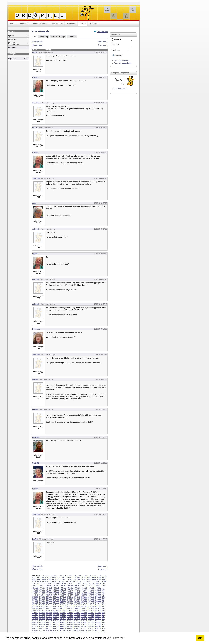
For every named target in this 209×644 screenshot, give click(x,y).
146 (68, 585)
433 (44, 613)
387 (103, 607)
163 (54, 587)
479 (58, 617)
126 (72, 583)
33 (38, 577)
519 (51, 620)
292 (65, 599)
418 (65, 611)
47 (73, 577)
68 (50, 579)
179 (37, 589)
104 (70, 581)
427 (96, 611)
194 (89, 589)
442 (75, 613)
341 (89, 603)
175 (96, 587)
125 (68, 583)
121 (54, 583)
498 (51, 619)
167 (68, 587)
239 (100, 593)
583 (54, 626)
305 (37, 601)
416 (58, 611)
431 (37, 613)
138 (40, 585)
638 (100, 630)
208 (65, 591)
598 (33, 628)
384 (93, 607)
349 (44, 605)
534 (103, 620)
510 (93, 619)
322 (96, 601)
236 (89, 593)
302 (100, 599)
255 (82, 595)
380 (79, 607)
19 (79, 575)
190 (75, 589)
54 (90, 577)
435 (51, 613)
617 (100, 628)
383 (89, 607)
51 (83, 577)
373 (54, 607)
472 (33, 617)
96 (45, 581)
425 (89, 611)
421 (75, 611)
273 (72, 597)
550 (86, 622)
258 (93, 595)
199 (33, 591)
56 (95, 577)
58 (100, 577)
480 (61, 617)
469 (96, 615)
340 (86, 603)
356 (68, 605)
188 (68, 589)
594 (93, 626)
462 (72, 615)
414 (51, 611)
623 (47, 630)
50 (80, 577)
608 (68, 628)
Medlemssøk (57, 24)
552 (93, 622)
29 (104, 575)
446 (89, 613)
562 (54, 624)
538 (44, 622)
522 (61, 620)
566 (68, 624)
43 (63, 577)
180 (40, 589)
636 (93, 630)
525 (72, 620)
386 (100, 607)
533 (100, 620)
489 (93, 617)
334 (65, 603)
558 (40, 624)
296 (79, 599)
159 (40, 587)
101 (59, 581)
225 (51, 593)
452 (37, 615)
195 (93, 589)
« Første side (37, 45)
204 (51, 591)
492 (103, 617)
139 (44, 585)
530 (89, 620)
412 (44, 611)
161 (47, 587)
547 (75, 622)
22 (86, 575)
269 (58, 597)
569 (79, 624)
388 (33, 609)
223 (44, 593)
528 (82, 620)
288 (51, 599)
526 (75, 620)
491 (100, 617)
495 (40, 619)
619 (33, 630)
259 (96, 595)
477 (51, 617)
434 (47, 613)
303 (103, 599)
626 (58, 630)
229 (65, 593)
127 (75, 583)
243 (40, 595)
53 (88, 577)
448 (96, 613)
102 (63, 581)
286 (44, 599)
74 (65, 579)
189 (72, 589)
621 (40, 630)
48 (75, 577)
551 (89, 622)
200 (37, 591)
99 (53, 581)
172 (86, 587)
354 (61, 605)
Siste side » (103, 45)
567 (72, 624)
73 (63, 579)
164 (58, 587)
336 (72, 603)
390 (40, 609)
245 (47, 595)
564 (61, 624)
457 (54, 615)
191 (79, 589)
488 (89, 617)
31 (33, 577)
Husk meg (116, 50)
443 (79, 613)
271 (65, 597)
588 (72, 626)
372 (51, 607)
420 (72, 611)
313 (65, 601)
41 (58, 577)
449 (100, 613)
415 (54, 611)
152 (89, 585)
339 (82, 603)
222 (40, 593)
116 (37, 583)
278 (89, 597)
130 (86, 583)
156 (103, 585)
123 (61, 583)
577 (33, 626)
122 (58, 583)
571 (86, 624)
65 (43, 579)
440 (68, 613)
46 (70, 577)
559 (44, 624)
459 (61, 615)
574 (96, 624)
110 (91, 581)
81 (83, 579)
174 (93, 587)
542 (58, 622)
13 (64, 575)
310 (54, 601)
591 (82, 626)
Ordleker (54, 37)
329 (47, 603)
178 (33, 589)
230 (68, 593)
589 (75, 626)
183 (51, 589)
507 (82, 619)
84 (90, 579)
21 (83, 575)
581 (47, 626)
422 (79, 611)
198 (103, 589)
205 (54, 591)
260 (100, 595)
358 (75, 605)
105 (73, 581)
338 (79, 603)
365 (100, 605)
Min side (94, 24)
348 (40, 605)
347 (37, 605)
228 (61, 593)
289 (54, 599)
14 (66, 575)
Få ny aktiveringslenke (123, 63)
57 (98, 577)
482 (68, 617)
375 (61, 607)
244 (44, 595)
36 (45, 577)
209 (68, 591)
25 (94, 575)
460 (65, 615)
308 (47, 601)
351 (51, 605)
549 (82, 622)
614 (89, 628)
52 (85, 577)
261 (103, 595)
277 (86, 597)
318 (82, 601)
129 (82, 583)
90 (105, 579)
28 (101, 575)
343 (96, 603)
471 (103, 615)
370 (44, 607)
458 (58, 615)
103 (66, 581)
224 (47, 593)
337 (75, 603)
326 (37, 603)
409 (33, 611)
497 (47, 619)
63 (38, 579)
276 (82, 597)
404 (89, 609)
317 (79, 601)
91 (33, 581)
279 (93, 597)
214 (86, 591)
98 (50, 581)
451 (33, 615)
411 (40, 611)
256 (86, 595)
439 (65, 613)
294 (72, 599)
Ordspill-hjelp (43, 37)
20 (81, 575)
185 (58, 589)
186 (61, 589)
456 (51, 615)
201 (40, 591)
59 (103, 577)
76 (70, 579)
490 (96, 617)
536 (37, 622)
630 (72, 630)
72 (60, 579)
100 (56, 581)
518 (47, 620)
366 (103, 605)
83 (88, 579)
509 (89, 619)
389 (37, 609)
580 (44, 626)
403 (86, 609)
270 (61, 597)
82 (85, 579)
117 (40, 583)
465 (82, 615)
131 (89, 583)
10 (56, 575)
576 (103, 624)
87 (98, 579)
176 (100, 587)
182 (47, 589)
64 (40, 579)
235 (86, 593)
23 (88, 575)
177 (103, 587)
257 (89, 595)
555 (103, 622)
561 (51, 624)
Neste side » (103, 42)
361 (86, 605)
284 (37, 599)
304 (33, 601)
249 (61, 595)
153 (93, 585)
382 (86, 607)
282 (103, 597)
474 (40, 617)
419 (68, 611)
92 (35, 581)
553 (96, 622)
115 (33, 583)
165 (61, 587)
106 (77, 581)
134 (100, 583)
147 (72, 585)
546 (72, 622)
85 (93, 579)
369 (40, 607)
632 (79, 630)
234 (82, 593)
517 (44, 620)
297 (82, 599)
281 (100, 597)
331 (54, 603)
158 (37, 587)
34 (40, 577)
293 (68, 599)
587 (68, 626)
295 (75, 599)
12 (61, 575)
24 (91, 575)
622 (44, 630)
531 (93, 620)
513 (103, 619)
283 (33, 599)
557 (37, 624)
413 (47, 611)
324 (103, 601)
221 (37, 593)
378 (72, 607)
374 (58, 607)
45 (68, 577)
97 (48, 581)
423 (82, 611)
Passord (115, 45)
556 (33, 624)
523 (65, 620)
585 (61, 626)
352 (54, 605)
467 (89, 615)
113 (101, 581)
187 (65, 589)
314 (68, 601)
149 (79, 585)
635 (89, 630)
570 (82, 624)
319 (86, 601)
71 (58, 579)
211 (75, 591)
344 (100, 603)
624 (51, 630)
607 (65, 628)
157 (33, 587)
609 (72, 628)
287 (47, 599)
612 (82, 628)
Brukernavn (117, 39)
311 (58, 601)
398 (68, 609)
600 (40, 628)
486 (82, 617)
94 (40, 581)
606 (61, 628)
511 (96, 619)
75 (68, 579)
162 (51, 587)
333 (61, 603)
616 (96, 628)
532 (96, 620)
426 (93, 611)
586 (65, 626)
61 (33, 579)
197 (100, 589)
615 (93, 628)
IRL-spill (62, 37)
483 (72, 617)
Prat (35, 37)
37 (48, 577)
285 (40, 599)
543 (61, 622)
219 (103, 591)
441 (72, 613)
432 (40, 613)
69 (53, 579)
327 (40, 603)
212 (79, 591)
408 (103, 609)
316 (75, 601)
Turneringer (72, 37)
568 (75, 624)
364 (96, 605)
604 (54, 628)
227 (58, 593)
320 (89, 601)
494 (37, 619)
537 (40, 622)
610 (75, 628)
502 (65, 619)
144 (61, 585)
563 (58, 624)
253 (75, 595)
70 (55, 579)
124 (65, 583)
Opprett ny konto (120, 89)
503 (68, 619)
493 (33, 619)
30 (106, 575)
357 (72, 605)
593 (89, 626)
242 (37, 595)
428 (100, 611)
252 (72, 595)
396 (61, 609)
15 (69, 575)
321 (93, 601)
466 (86, 615)
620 (37, 630)
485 (79, 617)
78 (75, 579)
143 (58, 585)
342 (93, 603)
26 (96, 575)
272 (68, 597)
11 (58, 575)
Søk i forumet (102, 32)
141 (51, 585)
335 (68, 603)
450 (103, 613)
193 (86, 589)
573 (93, 624)
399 (72, 609)
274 (75, 597)
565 (65, 624)
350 (47, 605)
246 (51, 595)
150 (82, 585)
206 (58, 591)
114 (105, 581)
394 (54, 609)
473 (37, 617)
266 (47, 597)
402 (82, 609)
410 (37, 611)
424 (86, 611)
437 (58, 613)
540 (51, 622)
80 (80, 579)
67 (48, 579)
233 (79, 593)
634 (86, 630)
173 (89, 587)
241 (33, 595)
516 (40, 620)
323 (100, 601)
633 (82, 630)
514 (33, 620)
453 (40, 615)
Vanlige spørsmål (40, 24)
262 (33, 597)
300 (93, 599)
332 (58, 603)
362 (89, 605)
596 (100, 626)
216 (93, 591)
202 (44, 591)
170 (79, 587)
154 (96, 585)
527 (79, 620)
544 (65, 622)
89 (103, 579)
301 (96, 599)
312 (61, 601)
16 (71, 575)
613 (86, 628)
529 (86, 620)
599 (37, 628)
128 (79, 583)
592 (86, 626)
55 (93, 577)
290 (58, 599)
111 (94, 581)
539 (47, 622)
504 (72, 619)
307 (44, 601)
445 (86, 613)
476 (47, 617)
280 (96, 597)
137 (37, 585)
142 (54, 585)
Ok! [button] (200, 638)
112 (98, 581)
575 (100, 624)
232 (75, 593)
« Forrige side (37, 42)
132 (93, 583)
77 (73, 579)
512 (100, 619)
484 (75, 617)
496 (44, 619)
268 (54, 597)
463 (75, 615)
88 (100, 579)
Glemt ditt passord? (121, 60)
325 (33, 603)
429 (103, 611)
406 (96, 609)
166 (65, 587)
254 (79, 595)
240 (103, 593)
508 (86, 619)
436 (54, 613)
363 (93, 605)
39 (53, 577)
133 (96, 583)
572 (89, 624)
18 (76, 575)
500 (58, 619)
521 (58, 620)
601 (44, 628)
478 (54, 617)
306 (40, 601)
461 (68, 615)
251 (68, 595)
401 (79, 609)
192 (82, 589)
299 (89, 599)
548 (79, 622)
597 (103, 626)
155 (100, 585)
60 (105, 577)
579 (40, 626)
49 (78, 577)
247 (54, 595)
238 (96, 593)
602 (47, 628)
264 (40, 597)
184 (54, 589)
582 (51, 626)
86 (95, 579)
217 (96, 591)
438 (61, 613)
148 (75, 585)
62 (35, 579)
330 (51, 603)
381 (82, 607)
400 (75, 609)
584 (58, 626)
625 (54, 630)
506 (79, 619)
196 (96, 589)
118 (44, 583)
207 (61, 591)
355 (65, 605)
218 (100, 591)
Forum (83, 24)
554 (100, 622)
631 (75, 630)
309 (51, 601)
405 (93, 609)
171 (82, 587)
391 (44, 609)
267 (51, 597)
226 (54, 593)
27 (98, 575)
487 (86, 617)
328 (44, 603)
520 (54, 620)
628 (65, 630)
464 (79, 615)
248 (58, 595)
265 (44, 597)
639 (103, 630)
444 (82, 613)
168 (72, 587)
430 (33, 613)
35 (43, 577)
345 (103, 603)
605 (58, 628)
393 (51, 609)
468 (93, 615)
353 (58, 605)
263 (37, 597)
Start (12, 24)
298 (86, 599)
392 (47, 609)
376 (65, 607)
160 (44, 587)
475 (44, 617)
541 (54, 622)
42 (60, 577)
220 (33, 593)
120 (51, 583)
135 (103, 583)
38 (50, 577)
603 (51, 628)
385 (96, 607)
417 (61, 611)
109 (87, 581)
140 (47, 585)
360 (82, 605)
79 (78, 579)
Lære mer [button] (119, 638)
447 (93, 613)
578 (37, 626)
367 (33, 607)
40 (55, 577)
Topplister (71, 24)
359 (79, 605)
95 (43, 581)
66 (45, 579)
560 (47, 624)
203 (47, 591)
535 (33, 622)
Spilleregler (23, 24)
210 (72, 591)
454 (44, 615)
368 (37, 607)
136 (33, 585)
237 (93, 593)
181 (44, 589)
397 (65, 609)
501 (61, 619)
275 (79, 597)
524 (68, 620)
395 (58, 609)
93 (38, 581)
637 (96, 630)
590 (79, 626)
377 (68, 607)
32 (35, 577)
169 (75, 587)
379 (75, 607)
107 (80, 581)
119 (47, 583)
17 (73, 575)
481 (65, 617)
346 (33, 605)
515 (37, 620)
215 (89, 591)
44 (65, 577)
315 (72, 601)
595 (96, 626)
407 (100, 609)
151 (86, 585)
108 (84, 581)
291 (61, 599)
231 (72, 593)
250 (65, 595)
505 (75, 619)
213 (82, 591)
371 (47, 607)
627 (61, 630)
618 (103, 628)
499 (54, 619)
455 (47, 615)
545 (68, 622)
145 (65, 585)
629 (68, 630)
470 (100, 615)
